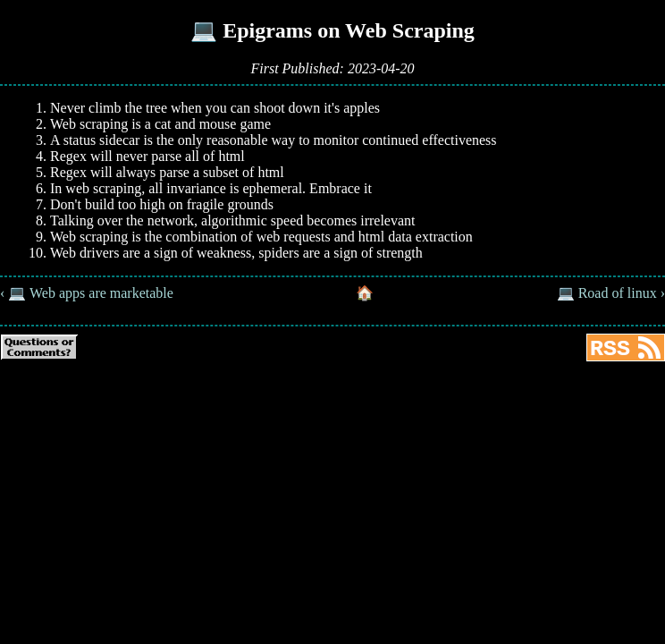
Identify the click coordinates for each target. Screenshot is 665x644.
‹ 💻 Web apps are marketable (87, 293)
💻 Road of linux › (611, 293)
